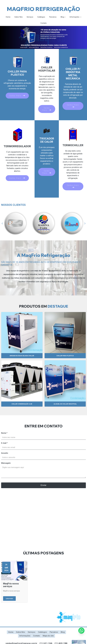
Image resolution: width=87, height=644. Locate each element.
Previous (2, 224)
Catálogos (41, 17)
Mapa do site (48, 636)
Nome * (4, 433)
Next (85, 224)
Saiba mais (17, 96)
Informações (76, 17)
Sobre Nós (18, 17)
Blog (63, 17)
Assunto (5, 453)
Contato (44, 23)
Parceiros (53, 17)
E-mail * (4, 443)
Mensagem (6, 463)
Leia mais (9, 599)
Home (7, 17)
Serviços (30, 17)
